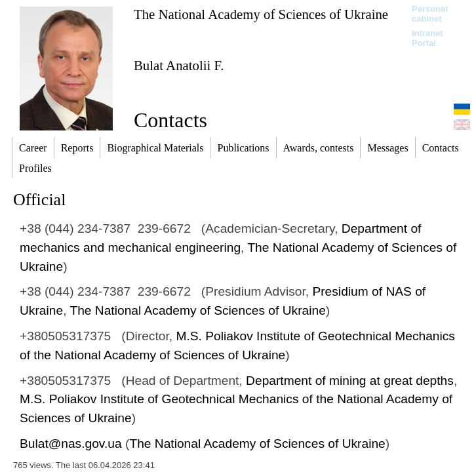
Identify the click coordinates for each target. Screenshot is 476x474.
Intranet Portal (427, 38)
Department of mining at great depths (350, 381)
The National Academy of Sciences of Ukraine (261, 14)
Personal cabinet (430, 14)
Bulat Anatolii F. (179, 65)
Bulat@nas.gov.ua (71, 444)
